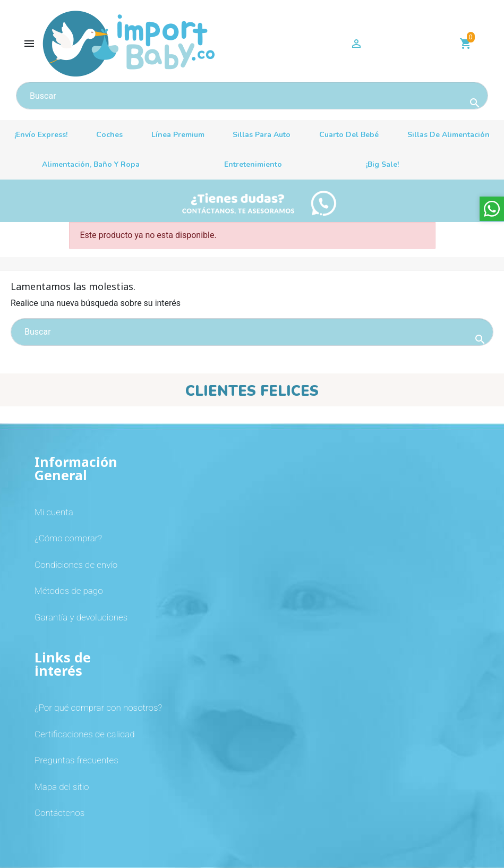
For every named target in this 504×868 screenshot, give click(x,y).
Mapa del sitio (62, 787)
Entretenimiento (253, 164)
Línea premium (178, 135)
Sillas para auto (262, 135)
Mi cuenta (54, 512)
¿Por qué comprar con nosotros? (98, 708)
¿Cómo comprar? (68, 538)
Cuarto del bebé (349, 135)
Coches (109, 135)
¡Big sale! (382, 164)
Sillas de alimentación (449, 135)
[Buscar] (252, 96)
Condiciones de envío (76, 565)
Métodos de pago (69, 591)
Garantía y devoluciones (81, 617)
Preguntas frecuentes (76, 760)
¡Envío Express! (41, 135)
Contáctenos (59, 813)
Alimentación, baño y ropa (91, 164)
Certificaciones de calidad (85, 734)
